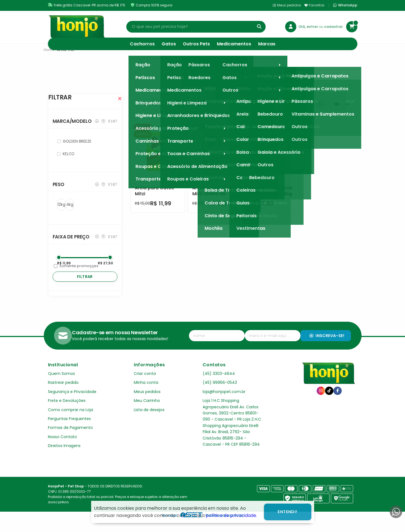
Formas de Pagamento (70, 439)
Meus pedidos (287, 5)
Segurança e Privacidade (72, 403)
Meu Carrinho (147, 412)
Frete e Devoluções (67, 412)
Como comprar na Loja (71, 421)
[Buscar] (259, 27)
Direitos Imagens (64, 457)
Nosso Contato (62, 448)
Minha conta (146, 394)
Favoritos (314, 5)
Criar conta (145, 385)
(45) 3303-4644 (219, 385)
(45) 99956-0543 (220, 394)
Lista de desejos (149, 421)
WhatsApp (345, 5)
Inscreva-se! (327, 347)
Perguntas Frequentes (69, 430)
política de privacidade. (231, 515)
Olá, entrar (309, 27)
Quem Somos (61, 385)
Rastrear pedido (63, 394)
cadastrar (334, 27)
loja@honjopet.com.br (224, 403)
